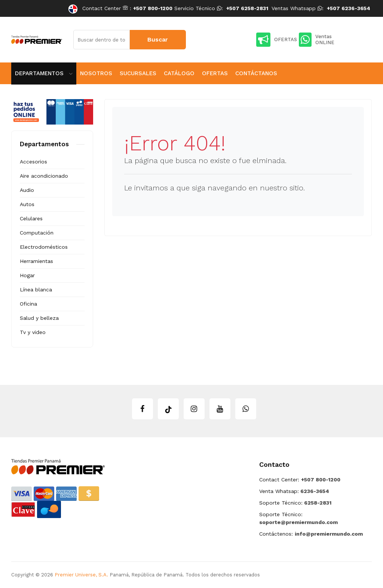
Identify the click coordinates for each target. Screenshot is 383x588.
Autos (27, 204)
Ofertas (215, 73)
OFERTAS (277, 40)
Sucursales (138, 73)
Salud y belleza (39, 318)
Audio (27, 190)
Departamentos (44, 73)
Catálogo (179, 73)
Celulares (31, 218)
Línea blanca (36, 290)
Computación (37, 233)
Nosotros (96, 73)
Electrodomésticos (44, 247)
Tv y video (33, 332)
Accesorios (33, 162)
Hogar (27, 275)
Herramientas (36, 261)
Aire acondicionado (44, 176)
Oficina (28, 304)
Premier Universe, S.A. (81, 575)
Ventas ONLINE (317, 40)
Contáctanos (256, 73)
